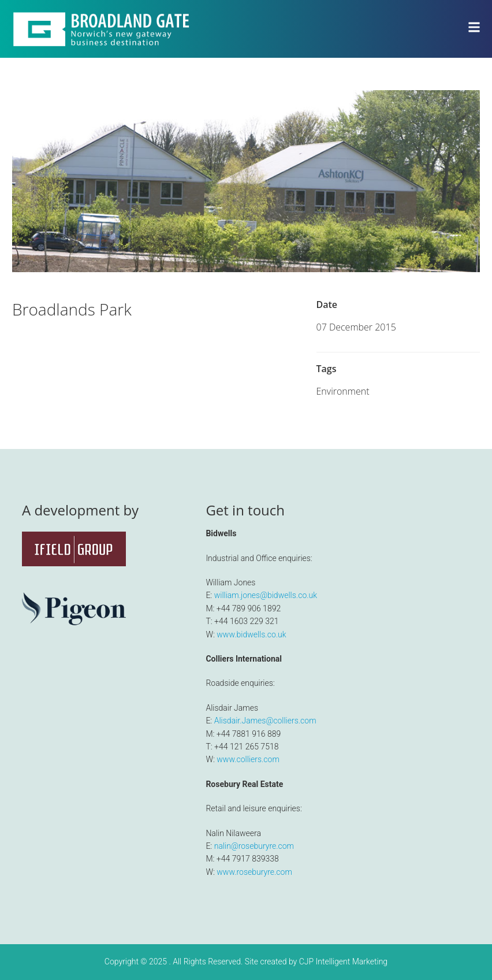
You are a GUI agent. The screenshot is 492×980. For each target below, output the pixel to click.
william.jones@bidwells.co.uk (266, 595)
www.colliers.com (248, 759)
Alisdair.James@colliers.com (265, 721)
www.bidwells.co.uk (251, 634)
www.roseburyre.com (254, 872)
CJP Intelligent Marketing (343, 962)
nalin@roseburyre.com (254, 846)
